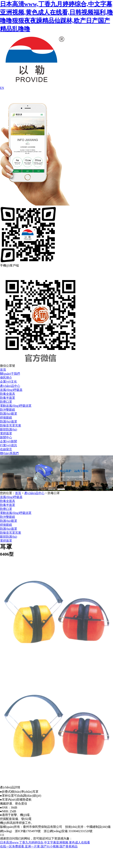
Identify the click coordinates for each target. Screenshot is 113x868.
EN (2, 88)
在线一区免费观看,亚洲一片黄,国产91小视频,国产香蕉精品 (39, 846)
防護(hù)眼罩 (9, 414)
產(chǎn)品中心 (10, 386)
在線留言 (6, 449)
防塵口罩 (6, 402)
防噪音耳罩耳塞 (11, 426)
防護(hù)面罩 (9, 422)
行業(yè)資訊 (8, 445)
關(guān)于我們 (10, 374)
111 (2, 835)
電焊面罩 (6, 433)
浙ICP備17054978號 (28, 831)
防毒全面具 (8, 394)
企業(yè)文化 (8, 382)
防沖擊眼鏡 (8, 410)
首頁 (3, 370)
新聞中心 (6, 437)
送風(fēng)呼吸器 (11, 390)
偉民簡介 (6, 378)
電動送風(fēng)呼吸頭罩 (16, 406)
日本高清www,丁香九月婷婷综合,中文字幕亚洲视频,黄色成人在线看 (45, 842)
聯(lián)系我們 (9, 453)
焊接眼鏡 (6, 418)
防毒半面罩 (8, 398)
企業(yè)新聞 (8, 441)
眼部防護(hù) (9, 429)
